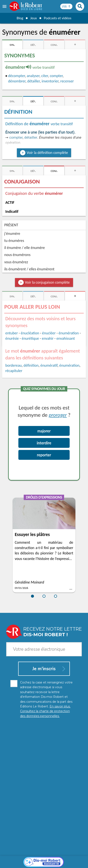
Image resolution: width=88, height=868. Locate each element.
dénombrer (17, 81)
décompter (17, 76)
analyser (33, 76)
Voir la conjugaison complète (47, 282)
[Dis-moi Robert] (44, 764)
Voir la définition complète (47, 153)
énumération (69, 333)
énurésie (12, 338)
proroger (58, 415)
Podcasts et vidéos (58, 18)
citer (45, 76)
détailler (33, 81)
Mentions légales (17, 859)
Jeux (33, 18)
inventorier (50, 81)
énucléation (30, 333)
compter (56, 76)
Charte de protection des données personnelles (44, 855)
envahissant (66, 338)
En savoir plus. (49, 849)
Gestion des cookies (45, 859)
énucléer (49, 333)
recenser (67, 81)
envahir (48, 338)
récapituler (14, 371)
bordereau (13, 365)
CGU (65, 859)
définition (31, 365)
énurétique (30, 338)
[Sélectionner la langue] (66, 6)
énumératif (49, 365)
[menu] (5, 6)
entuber (12, 333)
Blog (19, 18)
